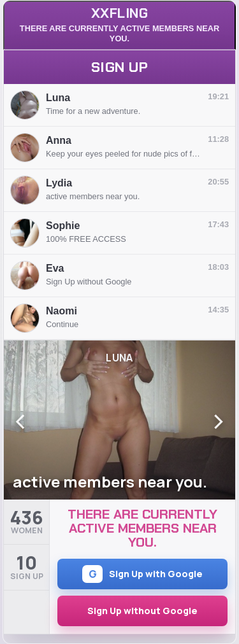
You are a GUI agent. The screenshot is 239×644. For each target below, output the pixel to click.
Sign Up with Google (142, 574)
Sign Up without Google (142, 611)
